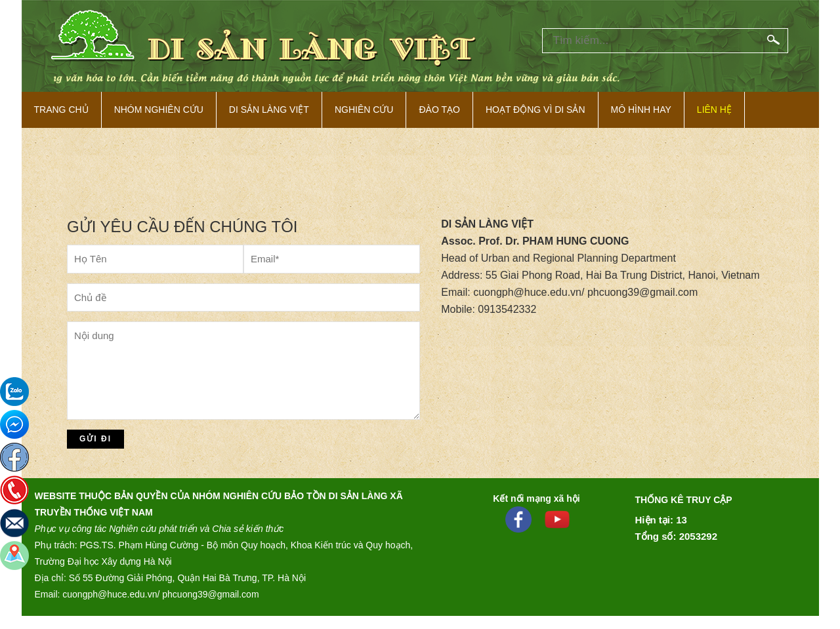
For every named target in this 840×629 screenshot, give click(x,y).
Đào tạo (439, 110)
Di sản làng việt (269, 110)
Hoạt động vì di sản (535, 110)
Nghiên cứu (364, 110)
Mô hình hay (641, 110)
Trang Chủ (61, 110)
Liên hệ (714, 110)
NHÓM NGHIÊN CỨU (159, 110)
